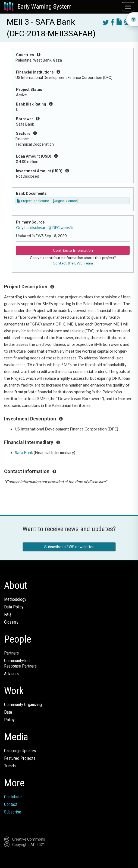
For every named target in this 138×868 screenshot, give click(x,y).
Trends (10, 766)
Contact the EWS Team (73, 263)
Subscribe (13, 812)
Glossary (11, 622)
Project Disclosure (33, 201)
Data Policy (14, 607)
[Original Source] (65, 201)
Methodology (15, 599)
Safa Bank (24, 453)
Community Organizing (23, 705)
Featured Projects (20, 758)
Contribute (13, 797)
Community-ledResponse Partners (20, 663)
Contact (11, 804)
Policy (9, 720)
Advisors (11, 674)
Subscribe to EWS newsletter (69, 547)
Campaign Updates (20, 751)
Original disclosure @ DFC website (45, 227)
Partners (11, 653)
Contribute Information (73, 250)
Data (8, 712)
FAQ (7, 615)
